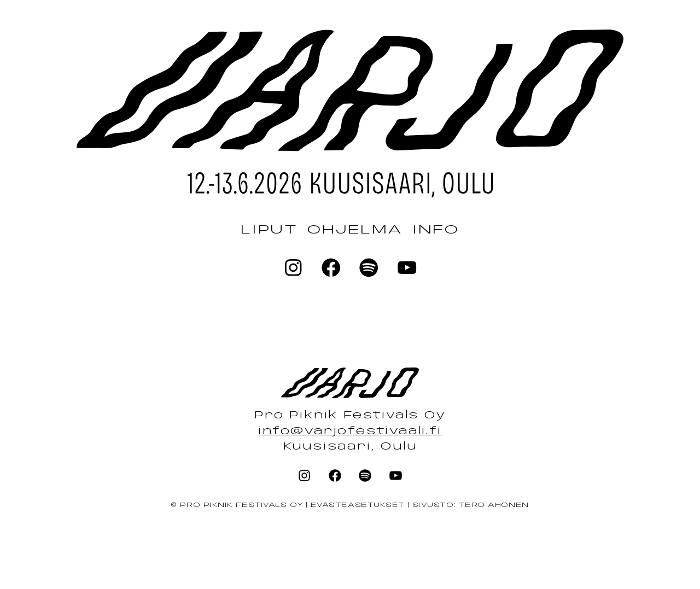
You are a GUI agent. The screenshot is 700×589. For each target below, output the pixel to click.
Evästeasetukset (357, 505)
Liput (269, 230)
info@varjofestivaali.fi (350, 431)
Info (436, 230)
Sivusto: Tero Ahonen (471, 505)
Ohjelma (355, 230)
